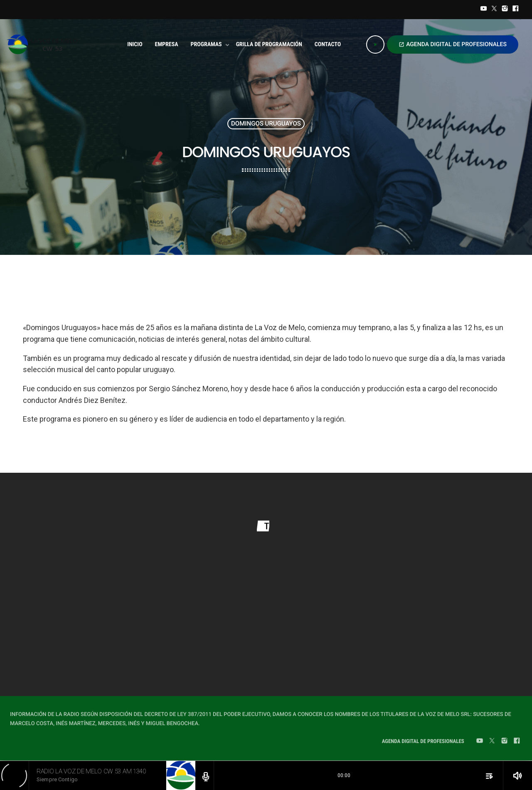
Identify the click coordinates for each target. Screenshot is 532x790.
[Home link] (45, 44)
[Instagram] (505, 10)
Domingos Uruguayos (266, 123)
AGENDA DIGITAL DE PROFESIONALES (453, 44)
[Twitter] (494, 10)
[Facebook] (515, 10)
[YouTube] (484, 10)
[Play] (375, 44)
